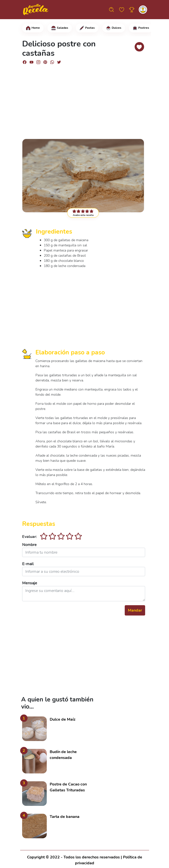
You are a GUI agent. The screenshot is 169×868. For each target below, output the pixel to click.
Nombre (29, 545)
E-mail (28, 564)
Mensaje (30, 583)
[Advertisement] (84, 99)
